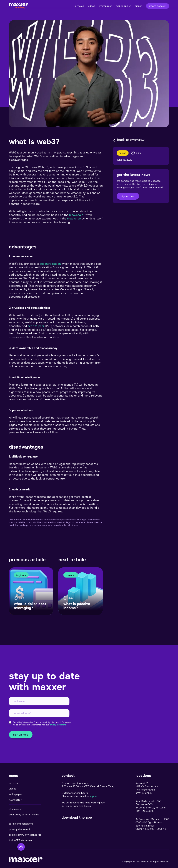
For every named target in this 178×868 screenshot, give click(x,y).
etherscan (15, 809)
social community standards (25, 835)
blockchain (76, 215)
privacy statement (20, 829)
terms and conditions (21, 824)
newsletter (15, 800)
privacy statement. (58, 725)
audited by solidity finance (24, 815)
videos (13, 789)
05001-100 (141, 822)
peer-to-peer (36, 326)
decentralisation (50, 264)
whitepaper (16, 794)
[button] (123, 6)
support (94, 796)
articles (13, 783)
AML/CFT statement (21, 840)
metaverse (74, 218)
